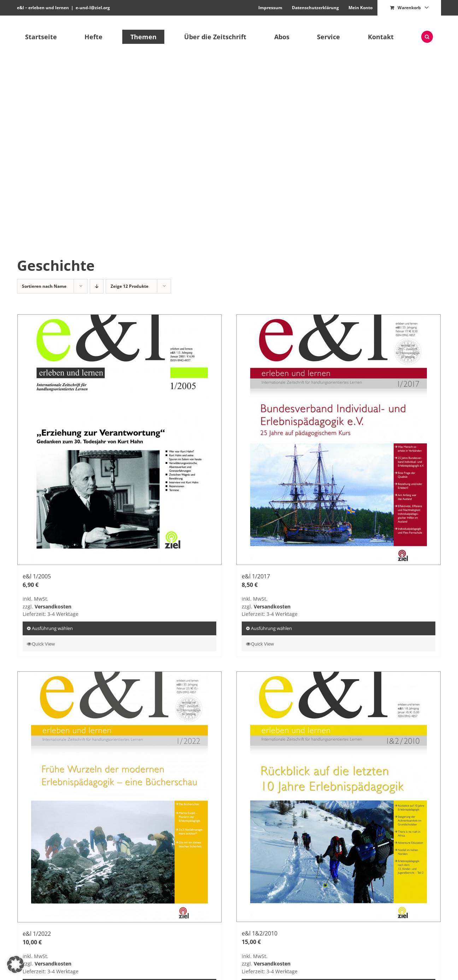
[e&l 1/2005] (119, 440)
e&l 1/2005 (37, 576)
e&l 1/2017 (256, 576)
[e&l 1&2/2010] (339, 797)
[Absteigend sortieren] (97, 286)
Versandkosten (53, 606)
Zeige (130, 286)
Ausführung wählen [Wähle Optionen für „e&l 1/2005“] (52, 628)
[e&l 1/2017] (339, 440)
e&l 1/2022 (37, 934)
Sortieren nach (44, 286)
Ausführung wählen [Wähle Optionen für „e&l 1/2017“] (271, 628)
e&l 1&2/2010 (260, 933)
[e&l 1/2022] (119, 797)
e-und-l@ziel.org (93, 8)
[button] (427, 37)
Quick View (43, 644)
